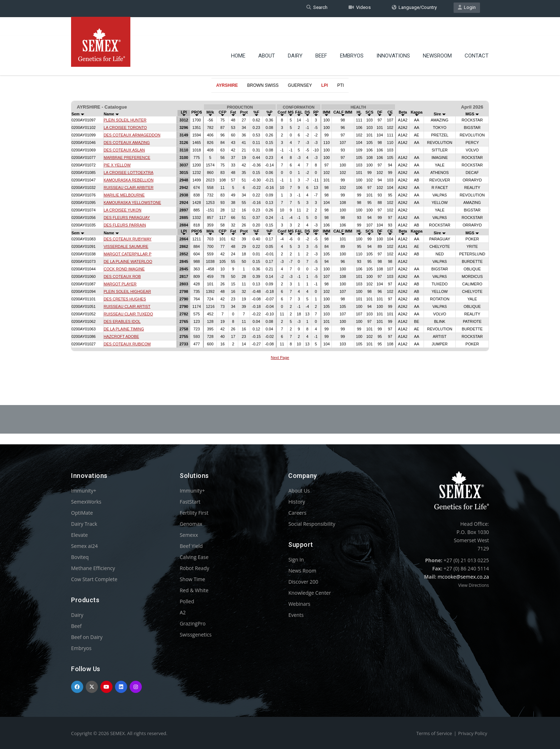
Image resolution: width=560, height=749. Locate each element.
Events (296, 615)
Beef (321, 38)
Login (467, 8)
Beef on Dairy (87, 637)
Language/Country (414, 8)
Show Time (192, 579)
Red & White (194, 590)
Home (238, 38)
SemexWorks (86, 502)
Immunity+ (84, 491)
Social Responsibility (312, 524)
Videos (360, 8)
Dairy (295, 38)
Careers (297, 513)
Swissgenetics (196, 635)
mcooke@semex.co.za (463, 577)
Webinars (299, 604)
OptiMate (82, 513)
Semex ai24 (84, 546)
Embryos (352, 38)
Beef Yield (191, 546)
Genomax (191, 524)
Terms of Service (434, 733)
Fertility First (194, 513)
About (267, 38)
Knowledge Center (309, 593)
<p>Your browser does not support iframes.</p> (280, 231)
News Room (302, 571)
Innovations (393, 38)
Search (317, 8)
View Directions (474, 585)
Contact (477, 38)
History (297, 502)
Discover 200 (303, 582)
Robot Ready (194, 568)
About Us (299, 491)
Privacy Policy (473, 733)
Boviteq (80, 557)
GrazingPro (193, 623)
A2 (183, 612)
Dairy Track (84, 524)
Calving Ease (194, 557)
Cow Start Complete (94, 579)
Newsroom (437, 38)
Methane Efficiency (93, 568)
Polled (187, 601)
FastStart (190, 502)
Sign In (296, 560)
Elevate (79, 535)
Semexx (189, 535)
